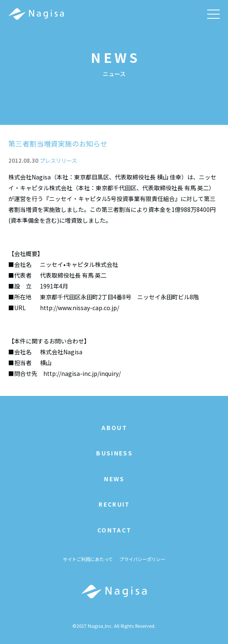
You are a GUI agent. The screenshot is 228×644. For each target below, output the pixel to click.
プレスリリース (58, 160)
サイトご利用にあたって (88, 559)
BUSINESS (114, 453)
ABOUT (114, 428)
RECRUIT (114, 504)
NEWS (114, 479)
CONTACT (114, 530)
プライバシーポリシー (142, 559)
